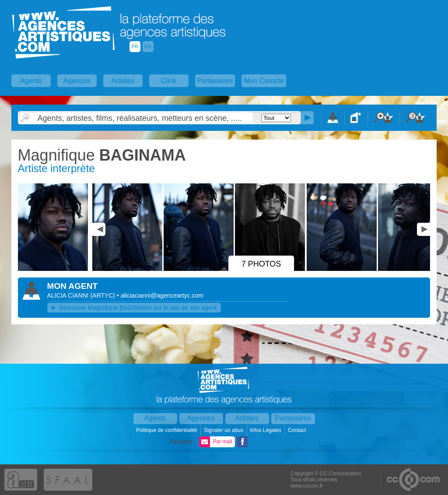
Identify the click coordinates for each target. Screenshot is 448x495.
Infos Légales (266, 430)
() (103, 295)
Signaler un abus (224, 430)
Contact (298, 430)
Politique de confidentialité (167, 430)
